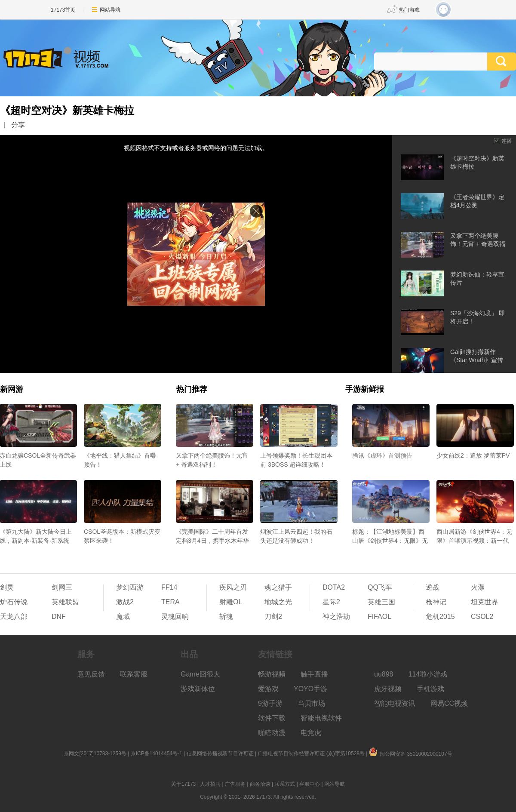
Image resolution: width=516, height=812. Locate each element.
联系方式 (285, 784)
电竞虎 (311, 733)
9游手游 (270, 703)
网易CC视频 (449, 703)
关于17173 (183, 784)
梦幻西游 (130, 587)
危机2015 (440, 617)
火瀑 (478, 587)
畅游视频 (272, 674)
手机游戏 (430, 689)
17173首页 (63, 10)
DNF (59, 617)
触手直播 (314, 674)
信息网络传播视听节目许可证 (220, 754)
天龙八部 (14, 617)
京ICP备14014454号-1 (157, 754)
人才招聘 (210, 784)
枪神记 (436, 602)
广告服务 (235, 784)
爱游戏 (268, 689)
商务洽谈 (260, 784)
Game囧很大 (200, 674)
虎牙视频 (388, 689)
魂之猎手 (278, 587)
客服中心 (310, 784)
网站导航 (110, 10)
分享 (18, 125)
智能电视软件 (321, 718)
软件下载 (272, 718)
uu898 (384, 674)
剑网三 (62, 587)
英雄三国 (381, 602)
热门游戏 (409, 10)
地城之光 (278, 602)
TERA (170, 602)
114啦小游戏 (428, 674)
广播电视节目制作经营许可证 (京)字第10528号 (311, 754)
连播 (507, 141)
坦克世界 (485, 602)
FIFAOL (379, 617)
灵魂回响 (175, 617)
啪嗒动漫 (272, 733)
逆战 (433, 587)
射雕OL (231, 602)
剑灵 (7, 587)
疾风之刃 (233, 587)
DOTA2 (334, 587)
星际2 (331, 602)
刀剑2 (273, 617)
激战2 (125, 602)
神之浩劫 (336, 617)
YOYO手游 (310, 689)
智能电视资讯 (395, 703)
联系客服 (134, 674)
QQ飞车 (380, 587)
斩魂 (226, 617)
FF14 (169, 587)
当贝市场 (311, 703)
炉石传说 (14, 602)
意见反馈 (91, 674)
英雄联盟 (65, 602)
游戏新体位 (198, 689)
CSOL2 (482, 617)
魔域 (123, 617)
